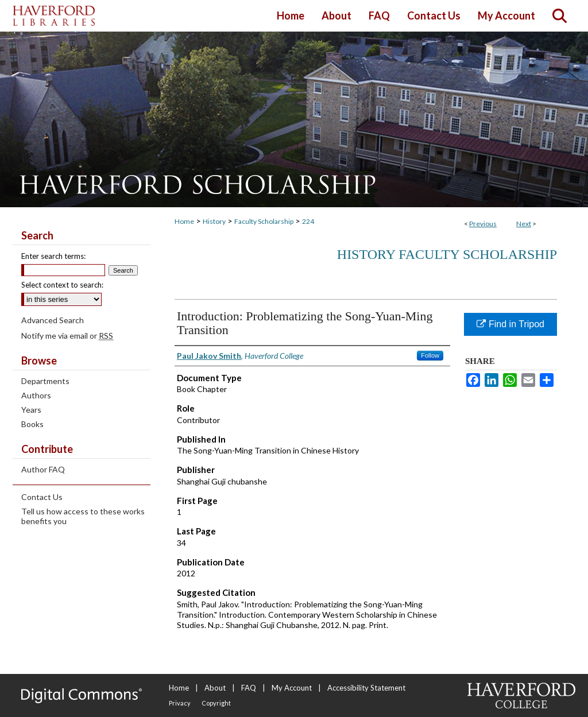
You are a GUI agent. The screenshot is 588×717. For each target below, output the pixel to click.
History (214, 221)
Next (524, 224)
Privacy (180, 703)
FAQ (249, 688)
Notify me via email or (67, 336)
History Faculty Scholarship (447, 254)
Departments (45, 381)
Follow (430, 355)
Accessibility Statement (366, 688)
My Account (292, 688)
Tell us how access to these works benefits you (83, 516)
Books (32, 424)
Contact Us (42, 497)
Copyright (216, 703)
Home (184, 221)
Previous (483, 224)
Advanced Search (53, 320)
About (215, 688)
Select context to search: (62, 285)
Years (31, 410)
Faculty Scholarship (264, 221)
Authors (36, 395)
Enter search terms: (53, 256)
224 (308, 221)
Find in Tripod (510, 324)
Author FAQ (43, 469)
